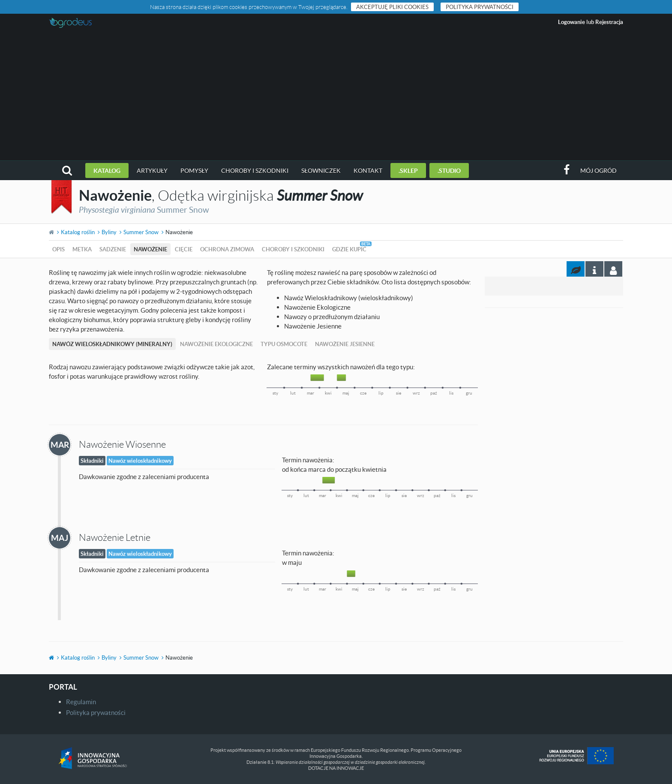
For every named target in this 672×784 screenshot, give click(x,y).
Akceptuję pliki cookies (392, 7)
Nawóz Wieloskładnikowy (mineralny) (112, 344)
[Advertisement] (336, 96)
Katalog (107, 170)
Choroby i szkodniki (255, 170)
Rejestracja (609, 22)
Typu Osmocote (284, 344)
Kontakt (368, 170)
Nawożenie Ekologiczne (216, 344)
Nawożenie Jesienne (345, 344)
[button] (67, 170)
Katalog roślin (78, 232)
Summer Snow (141, 232)
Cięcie (184, 249)
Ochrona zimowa (227, 249)
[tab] (613, 269)
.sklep (408, 170)
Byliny (109, 232)
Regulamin (81, 702)
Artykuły (152, 170)
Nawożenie (150, 249)
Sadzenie (113, 249)
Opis (58, 249)
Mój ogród (598, 170)
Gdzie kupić (349, 249)
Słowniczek (321, 170)
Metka (82, 249)
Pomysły (194, 170)
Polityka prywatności (480, 7)
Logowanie (571, 22)
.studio (449, 170)
